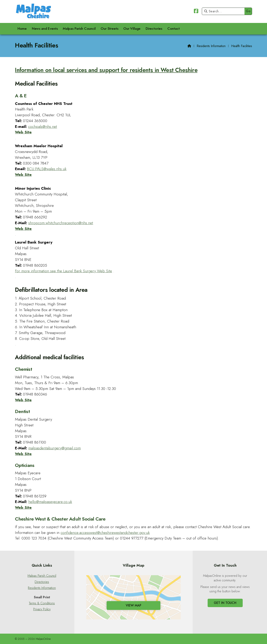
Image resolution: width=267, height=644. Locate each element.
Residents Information (211, 46)
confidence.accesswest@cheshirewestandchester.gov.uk (105, 533)
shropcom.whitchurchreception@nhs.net (61, 223)
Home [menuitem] (22, 29)
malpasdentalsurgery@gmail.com (54, 448)
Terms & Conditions (42, 603)
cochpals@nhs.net (43, 126)
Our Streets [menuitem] (109, 29)
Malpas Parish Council (42, 576)
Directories (42, 582)
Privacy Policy (42, 609)
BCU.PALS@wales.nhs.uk (47, 169)
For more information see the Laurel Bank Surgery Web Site (63, 271)
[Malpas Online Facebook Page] (196, 12)
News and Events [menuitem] (45, 29)
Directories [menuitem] (154, 29)
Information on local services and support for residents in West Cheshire (106, 70)
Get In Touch (225, 603)
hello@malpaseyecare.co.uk (50, 502)
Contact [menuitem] (174, 29)
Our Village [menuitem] (132, 29)
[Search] (224, 11)
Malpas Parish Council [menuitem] (79, 29)
